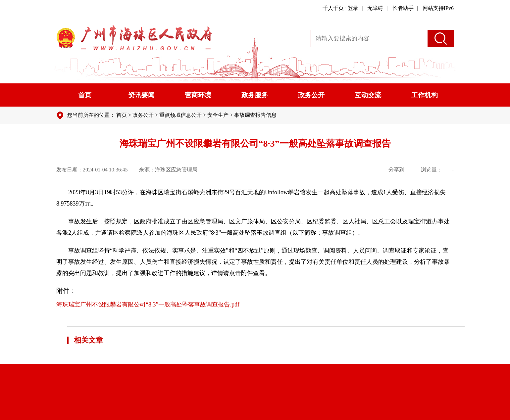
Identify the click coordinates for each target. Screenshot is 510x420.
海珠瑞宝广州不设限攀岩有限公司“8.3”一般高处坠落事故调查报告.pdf (148, 304)
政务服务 (255, 95)
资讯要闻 (141, 95)
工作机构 (425, 95)
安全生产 (218, 115)
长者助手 (403, 8)
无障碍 (375, 8)
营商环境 (198, 95)
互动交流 (368, 95)
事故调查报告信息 (255, 115)
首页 (85, 95)
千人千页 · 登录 (340, 8)
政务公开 (311, 95)
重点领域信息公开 (180, 115)
